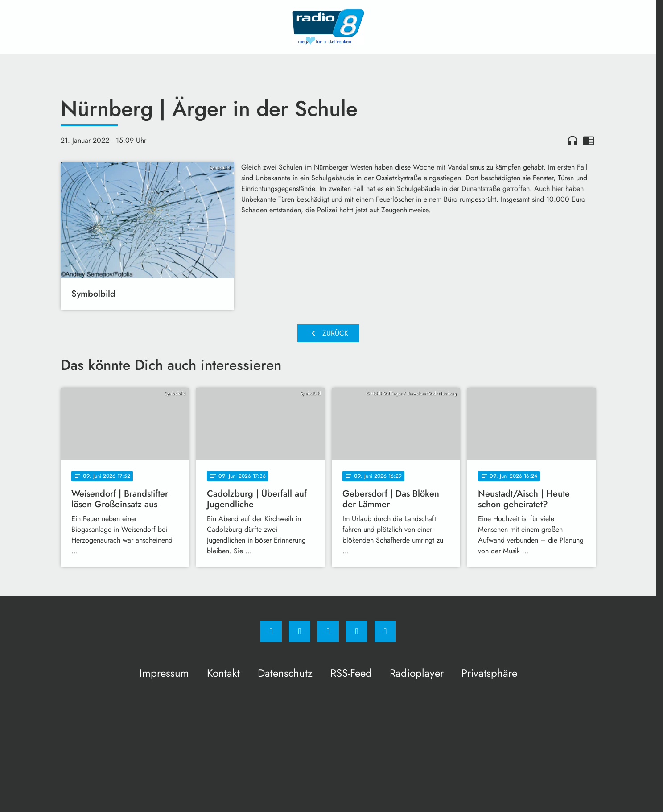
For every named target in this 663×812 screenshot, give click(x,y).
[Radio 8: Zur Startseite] (328, 27)
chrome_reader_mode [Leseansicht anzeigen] (589, 141)
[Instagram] (300, 631)
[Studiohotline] (357, 631)
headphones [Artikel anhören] (572, 141)
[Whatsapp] (328, 631)
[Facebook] (271, 631)
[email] (385, 631)
